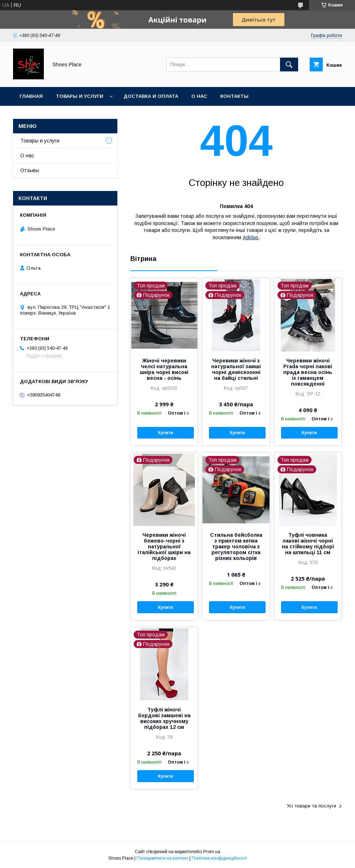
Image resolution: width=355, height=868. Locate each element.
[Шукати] (289, 65)
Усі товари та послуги (312, 806)
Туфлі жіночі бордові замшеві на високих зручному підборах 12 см (164, 718)
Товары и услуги (80, 96)
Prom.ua (212, 852)
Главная (31, 96)
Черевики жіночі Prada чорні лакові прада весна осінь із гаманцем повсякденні (308, 372)
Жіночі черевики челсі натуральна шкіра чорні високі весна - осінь (164, 369)
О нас (199, 96)
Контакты (234, 96)
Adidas (251, 237)
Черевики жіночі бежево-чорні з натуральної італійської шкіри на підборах (164, 547)
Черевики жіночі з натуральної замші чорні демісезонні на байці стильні (236, 369)
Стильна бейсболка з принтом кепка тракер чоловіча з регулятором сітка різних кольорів (236, 547)
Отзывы (30, 170)
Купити (166, 433)
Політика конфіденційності (219, 858)
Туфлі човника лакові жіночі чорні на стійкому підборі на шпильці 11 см (308, 544)
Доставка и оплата (151, 96)
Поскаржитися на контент (162, 858)
